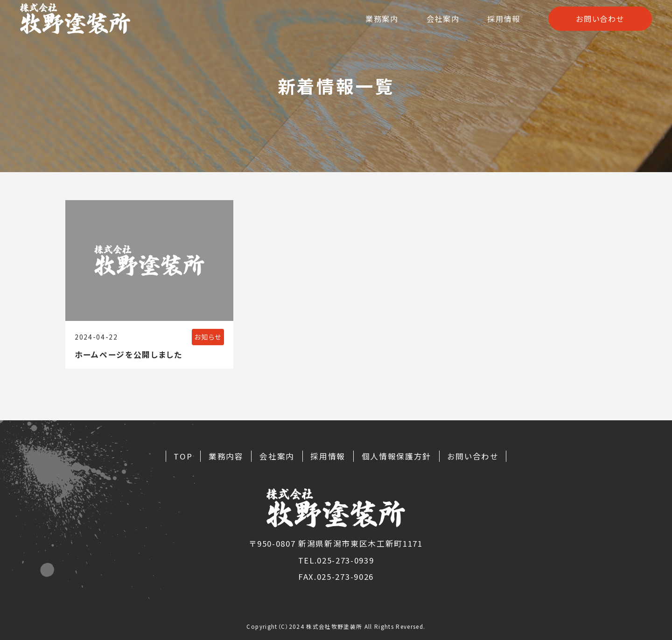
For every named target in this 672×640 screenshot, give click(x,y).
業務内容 (226, 456)
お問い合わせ (598, 23)
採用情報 (500, 23)
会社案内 (437, 23)
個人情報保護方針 (396, 456)
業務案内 (374, 23)
